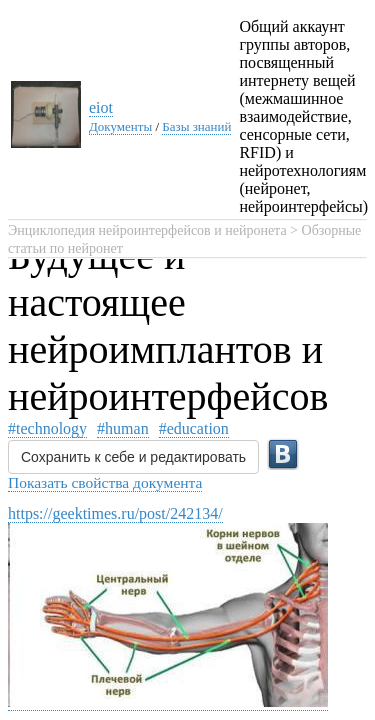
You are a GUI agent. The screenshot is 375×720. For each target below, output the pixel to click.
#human (123, 428)
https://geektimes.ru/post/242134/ (115, 513)
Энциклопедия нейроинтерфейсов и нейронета (147, 230)
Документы (120, 126)
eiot (101, 107)
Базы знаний (196, 126)
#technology (47, 428)
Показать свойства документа (105, 482)
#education (194, 428)
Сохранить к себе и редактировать (133, 457)
